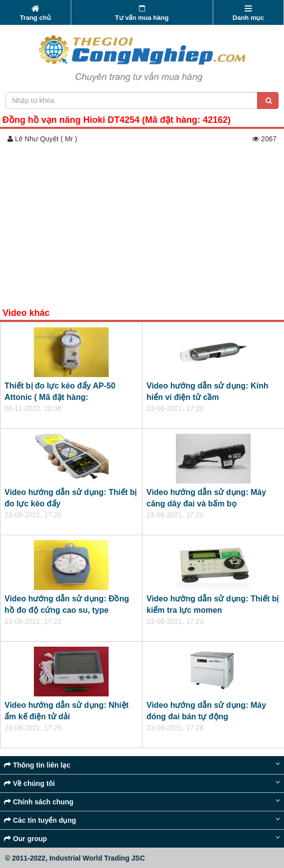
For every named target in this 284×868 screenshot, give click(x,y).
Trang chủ (35, 13)
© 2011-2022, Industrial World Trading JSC (75, 858)
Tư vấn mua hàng (142, 13)
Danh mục (248, 13)
